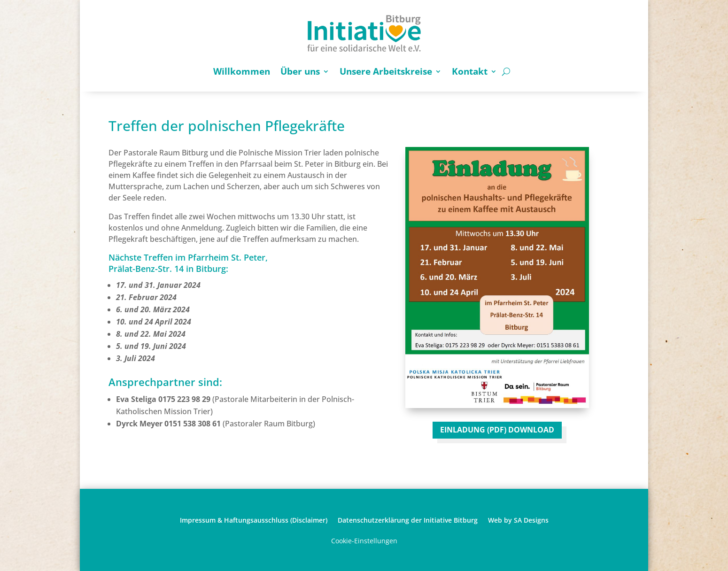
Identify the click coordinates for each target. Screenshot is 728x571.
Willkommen (242, 71)
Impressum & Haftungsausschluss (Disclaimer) (254, 520)
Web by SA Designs (518, 520)
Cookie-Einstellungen (364, 541)
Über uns (300, 71)
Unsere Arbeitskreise (386, 71)
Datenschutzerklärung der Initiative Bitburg (408, 520)
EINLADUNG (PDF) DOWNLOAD (497, 430)
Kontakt (470, 71)
